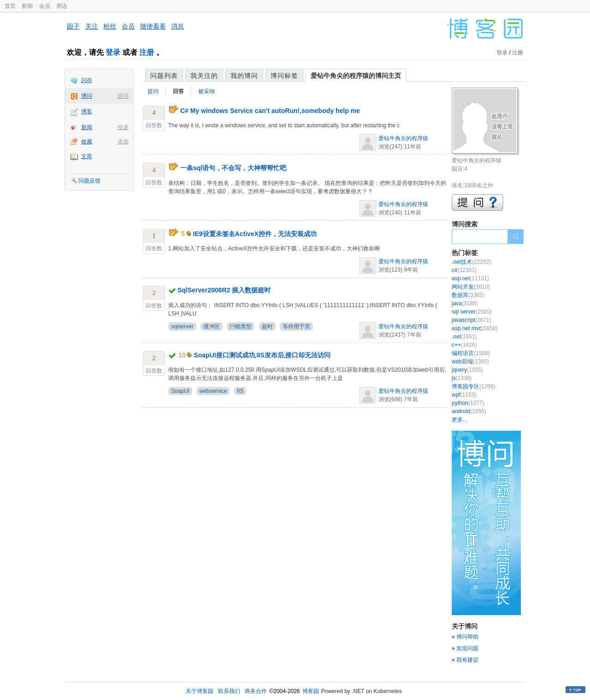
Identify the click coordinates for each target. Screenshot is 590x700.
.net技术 (471, 262)
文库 (87, 156)
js (462, 378)
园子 (73, 26)
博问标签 (284, 76)
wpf (464, 395)
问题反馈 (89, 181)
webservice (213, 391)
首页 (10, 6)
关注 (92, 26)
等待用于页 (296, 326)
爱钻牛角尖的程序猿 (403, 138)
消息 (177, 26)
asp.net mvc (475, 328)
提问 (123, 96)
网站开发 (471, 287)
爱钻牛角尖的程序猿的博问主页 (356, 76)
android (469, 411)
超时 (267, 326)
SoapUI (180, 391)
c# (464, 270)
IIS (240, 391)
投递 (123, 127)
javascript (471, 320)
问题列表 (164, 76)
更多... (460, 420)
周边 (62, 6)
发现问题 (467, 648)
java (465, 303)
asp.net (470, 279)
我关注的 (204, 76)
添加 (123, 142)
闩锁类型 (241, 326)
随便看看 (153, 26)
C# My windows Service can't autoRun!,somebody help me (270, 111)
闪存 (87, 80)
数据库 (468, 295)
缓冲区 (212, 326)
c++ (464, 345)
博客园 (311, 691)
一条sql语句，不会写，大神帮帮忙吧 (233, 168)
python (468, 403)
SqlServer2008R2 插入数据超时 (224, 290)
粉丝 (110, 26)
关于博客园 (200, 691)
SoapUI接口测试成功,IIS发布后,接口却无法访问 (262, 355)
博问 (87, 96)
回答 (178, 91)
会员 (45, 6)
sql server (472, 312)
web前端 (470, 362)
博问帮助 (467, 637)
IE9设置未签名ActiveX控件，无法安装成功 (255, 234)
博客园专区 (474, 386)
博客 (87, 112)
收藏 (87, 142)
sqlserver (182, 326)
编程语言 (471, 353)
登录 (113, 52)
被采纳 (206, 91)
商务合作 (256, 691)
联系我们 (229, 691)
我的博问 (244, 76)
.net (464, 337)
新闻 (27, 6)
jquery (467, 370)
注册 (147, 52)
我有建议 (467, 660)
